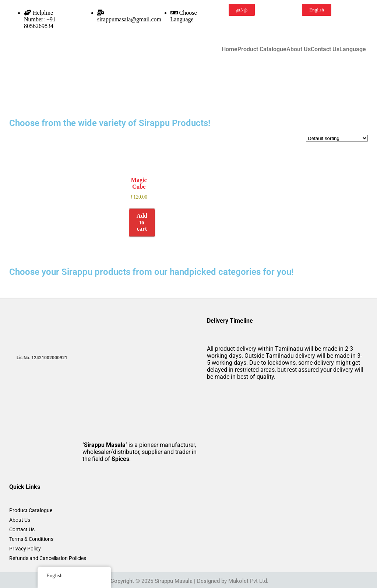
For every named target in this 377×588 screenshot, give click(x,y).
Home (230, 49)
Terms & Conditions (31, 539)
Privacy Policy (25, 549)
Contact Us (325, 49)
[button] (355, 49)
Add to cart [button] (142, 222)
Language (353, 49)
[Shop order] (337, 138)
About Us (299, 49)
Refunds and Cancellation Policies (48, 558)
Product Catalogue (262, 49)
